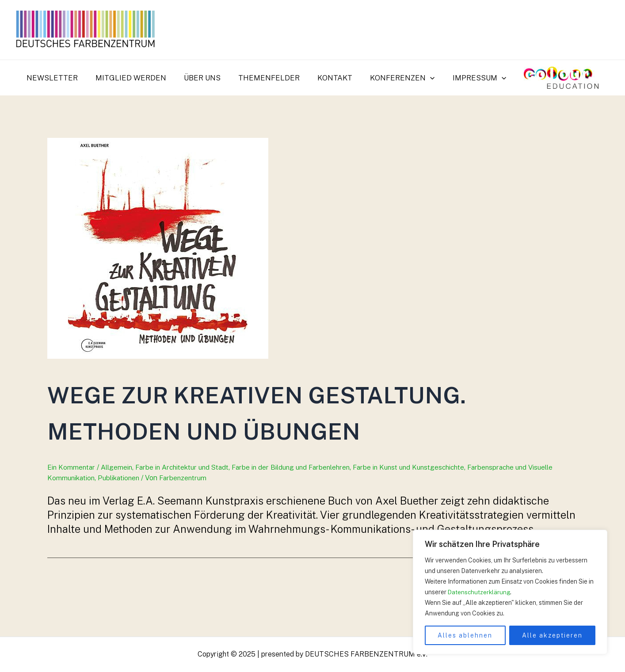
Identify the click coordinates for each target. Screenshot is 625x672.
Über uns (206, 78)
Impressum (473, 78)
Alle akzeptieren (552, 635)
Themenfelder (270, 78)
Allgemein (119, 504)
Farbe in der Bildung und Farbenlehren (301, 504)
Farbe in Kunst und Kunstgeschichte (425, 504)
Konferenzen (398, 78)
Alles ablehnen (465, 635)
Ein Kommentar (72, 504)
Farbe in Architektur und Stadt (187, 504)
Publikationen (122, 514)
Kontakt (333, 78)
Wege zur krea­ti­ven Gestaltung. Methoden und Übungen (273, 429)
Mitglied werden (137, 78)
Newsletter (61, 78)
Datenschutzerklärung (480, 592)
